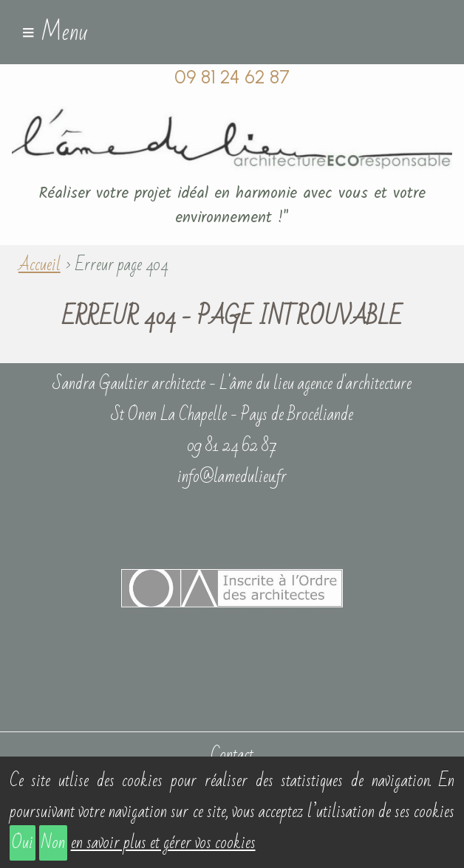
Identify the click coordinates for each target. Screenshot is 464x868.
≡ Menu (54, 32)
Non (53, 843)
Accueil (40, 265)
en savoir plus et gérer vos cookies (163, 843)
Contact (232, 755)
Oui (23, 843)
